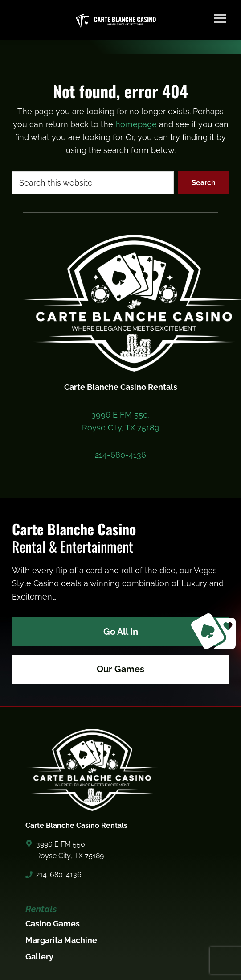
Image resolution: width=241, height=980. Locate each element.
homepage (136, 124)
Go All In (166, 632)
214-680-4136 (120, 455)
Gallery (39, 957)
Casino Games (53, 924)
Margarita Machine (61, 940)
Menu (220, 18)
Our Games (120, 669)
